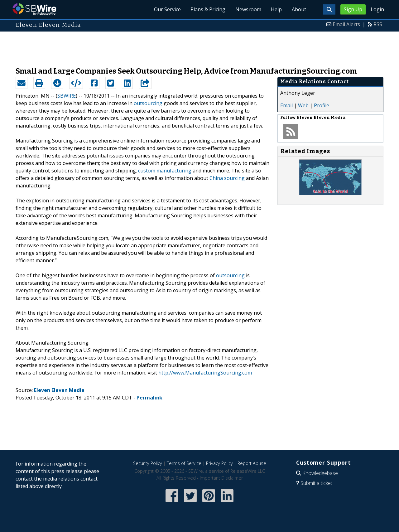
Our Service (166, 9)
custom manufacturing (165, 171)
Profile (322, 105)
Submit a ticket (316, 483)
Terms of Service (184, 463)
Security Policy (148, 463)
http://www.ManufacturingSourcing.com (205, 373)
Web (303, 105)
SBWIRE (67, 96)
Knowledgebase (320, 473)
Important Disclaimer (221, 478)
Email (286, 105)
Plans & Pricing (207, 9)
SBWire (34, 9)
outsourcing (148, 103)
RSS (378, 24)
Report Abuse (252, 463)
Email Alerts (346, 24)
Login (377, 9)
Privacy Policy (219, 463)
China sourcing (227, 178)
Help (276, 9)
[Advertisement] (199, 46)
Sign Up (353, 9)
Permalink (149, 398)
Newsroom (248, 9)
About (299, 9)
